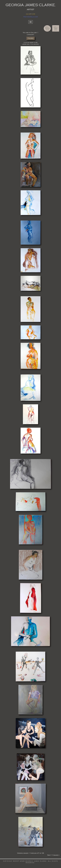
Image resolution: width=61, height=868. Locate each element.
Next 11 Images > (53, 855)
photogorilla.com (31, 17)
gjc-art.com (30, 14)
